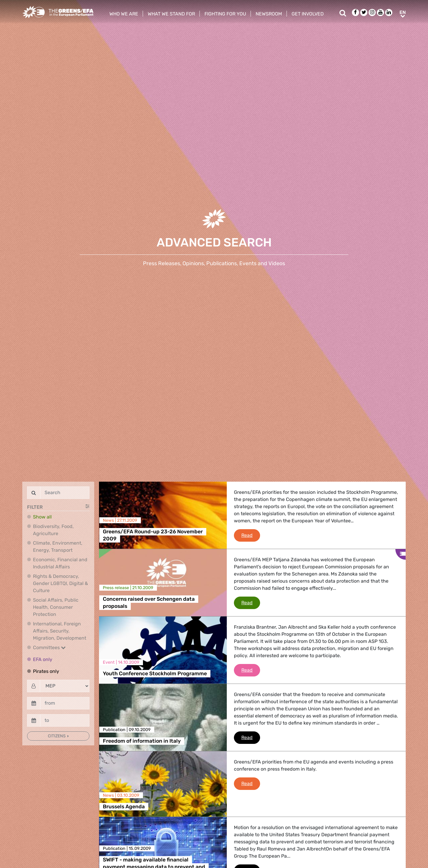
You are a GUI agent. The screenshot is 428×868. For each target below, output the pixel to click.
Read (251, 535)
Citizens (57, 736)
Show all (42, 517)
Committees (49, 648)
